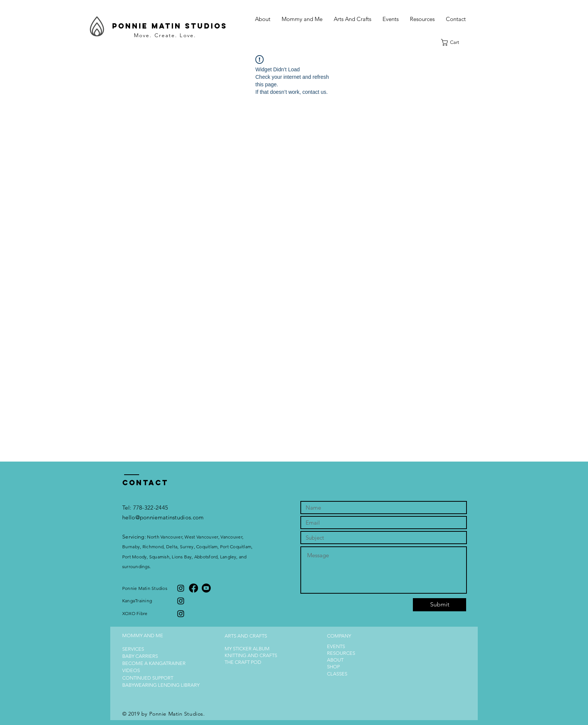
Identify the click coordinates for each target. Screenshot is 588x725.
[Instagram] (181, 588)
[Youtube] (206, 588)
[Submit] (439, 605)
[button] (302, 19)
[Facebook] (193, 588)
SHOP (333, 667)
